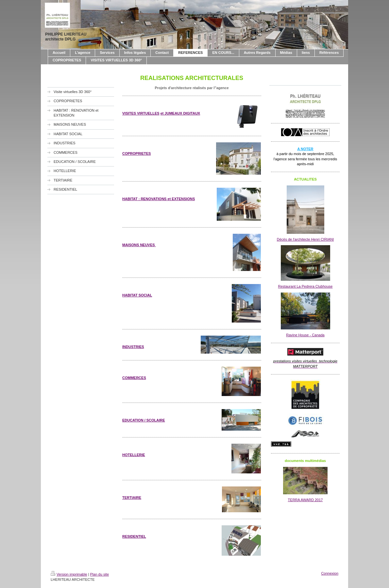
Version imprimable (69, 574)
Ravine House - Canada (305, 335)
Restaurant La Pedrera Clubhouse (305, 286)
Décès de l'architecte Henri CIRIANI (305, 239)
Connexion (330, 573)
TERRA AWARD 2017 (305, 500)
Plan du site (100, 574)
